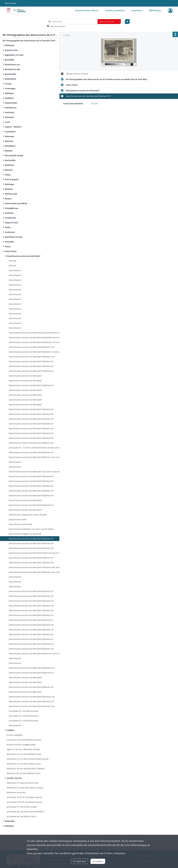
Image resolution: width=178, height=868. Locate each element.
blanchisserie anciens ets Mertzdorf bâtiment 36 (31, 438)
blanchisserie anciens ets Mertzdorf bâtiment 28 (31, 606)
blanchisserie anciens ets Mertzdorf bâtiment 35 (31, 591)
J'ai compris (98, 861)
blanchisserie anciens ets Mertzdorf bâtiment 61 (31, 639)
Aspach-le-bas (11, 50)
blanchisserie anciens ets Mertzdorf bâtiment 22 (31, 361)
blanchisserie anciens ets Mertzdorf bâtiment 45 (31, 630)
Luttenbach (10, 132)
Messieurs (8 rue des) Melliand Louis (24, 773)
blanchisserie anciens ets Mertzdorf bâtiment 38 (31, 625)
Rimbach (9, 189)
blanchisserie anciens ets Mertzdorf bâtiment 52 (31, 610)
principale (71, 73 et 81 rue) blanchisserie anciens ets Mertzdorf (36, 448)
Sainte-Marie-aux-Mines (16, 203)
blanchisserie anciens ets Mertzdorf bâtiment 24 (31, 505)
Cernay (8, 84)
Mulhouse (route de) (16, 792)
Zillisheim (9, 826)
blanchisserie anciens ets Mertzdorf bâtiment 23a (32, 668)
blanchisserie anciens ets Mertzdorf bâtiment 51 (31, 620)
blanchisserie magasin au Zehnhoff (25, 534)
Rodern (8, 199)
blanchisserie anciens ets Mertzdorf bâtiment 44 (31, 644)
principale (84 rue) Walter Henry (21, 816)
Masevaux (9, 136)
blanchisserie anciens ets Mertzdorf (23, 256)
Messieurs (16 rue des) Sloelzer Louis (24, 764)
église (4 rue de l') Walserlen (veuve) (23, 749)
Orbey (8, 175)
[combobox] (109, 22)
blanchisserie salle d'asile (21, 524)
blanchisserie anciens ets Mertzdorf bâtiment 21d (32, 357)
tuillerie (10, 730)
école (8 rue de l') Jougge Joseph (21, 745)
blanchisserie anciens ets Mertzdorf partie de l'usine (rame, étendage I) (36, 553)
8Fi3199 (12, 266)
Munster (9, 170)
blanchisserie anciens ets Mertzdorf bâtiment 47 (31, 424)
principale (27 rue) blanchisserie (24, 711)
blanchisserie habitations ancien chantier (28, 515)
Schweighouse (11, 208)
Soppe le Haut (11, 223)
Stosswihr (9, 242)
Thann (8, 246)
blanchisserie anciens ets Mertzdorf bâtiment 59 (31, 452)
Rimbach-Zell (11, 194)
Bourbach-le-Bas (12, 69)
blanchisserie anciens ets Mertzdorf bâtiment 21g (32, 697)
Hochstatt (9, 112)
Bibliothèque (155, 10)
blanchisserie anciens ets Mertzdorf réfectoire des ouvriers (36, 567)
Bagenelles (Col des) (14, 55)
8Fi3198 (12, 261)
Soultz (8, 227)
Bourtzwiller (11, 74)
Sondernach (10, 218)
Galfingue (9, 93)
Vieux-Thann (11, 251)
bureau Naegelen (15, 735)
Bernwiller (10, 60)
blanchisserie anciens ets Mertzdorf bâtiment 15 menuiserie (36, 352)
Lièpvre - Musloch (13, 127)
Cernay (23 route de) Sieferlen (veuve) (24, 740)
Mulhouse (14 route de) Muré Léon (23, 783)
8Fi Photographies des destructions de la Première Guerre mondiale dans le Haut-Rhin (30, 41)
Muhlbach (9, 165)
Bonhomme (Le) (12, 65)
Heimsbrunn (11, 108)
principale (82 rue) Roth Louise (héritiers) (26, 812)
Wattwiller (10, 821)
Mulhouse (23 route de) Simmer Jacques (25, 788)
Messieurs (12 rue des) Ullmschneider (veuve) (28, 759)
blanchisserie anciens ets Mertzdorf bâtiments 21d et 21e (35, 342)
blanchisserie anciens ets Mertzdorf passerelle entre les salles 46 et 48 (36, 333)
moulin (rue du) (14, 778)
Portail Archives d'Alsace (87, 10)
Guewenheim (11, 103)
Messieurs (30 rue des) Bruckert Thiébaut (26, 768)
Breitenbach (10, 79)
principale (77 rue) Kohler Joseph (22, 807)
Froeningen (10, 88)
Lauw (7, 122)
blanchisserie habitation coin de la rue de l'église (31, 529)
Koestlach (9, 117)
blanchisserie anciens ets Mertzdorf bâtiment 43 (31, 385)
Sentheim (9, 213)
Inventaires (137, 10)
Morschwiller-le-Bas (14, 155)
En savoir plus (79, 861)
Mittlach (9, 151)
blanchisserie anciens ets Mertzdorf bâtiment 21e (32, 347)
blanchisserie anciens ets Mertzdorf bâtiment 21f (31, 701)
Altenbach (10, 45)
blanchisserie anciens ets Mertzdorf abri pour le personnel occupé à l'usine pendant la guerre (36, 472)
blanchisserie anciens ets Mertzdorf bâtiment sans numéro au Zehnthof (36, 457)
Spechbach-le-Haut (14, 237)
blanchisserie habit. (18, 519)
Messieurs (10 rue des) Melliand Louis (24, 754)
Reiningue (9, 184)
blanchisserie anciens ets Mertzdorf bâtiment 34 (31, 409)
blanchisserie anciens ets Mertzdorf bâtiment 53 (31, 615)
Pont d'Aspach (12, 179)
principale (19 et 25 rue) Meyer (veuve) (24, 797)
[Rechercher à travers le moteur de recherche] (74, 22)
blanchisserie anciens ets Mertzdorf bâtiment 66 (31, 634)
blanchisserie (15, 270)
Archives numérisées (115, 10)
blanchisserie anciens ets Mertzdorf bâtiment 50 (31, 476)
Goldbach (9, 98)
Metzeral (9, 141)
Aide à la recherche (58, 26)
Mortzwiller (10, 160)
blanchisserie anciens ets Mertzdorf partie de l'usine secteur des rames (36, 654)
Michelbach (10, 146)
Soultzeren (10, 232)
